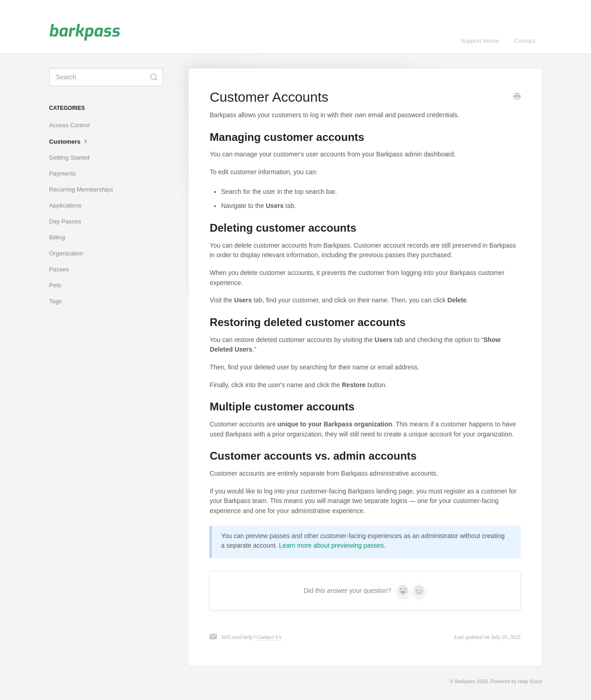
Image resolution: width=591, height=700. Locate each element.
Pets (55, 285)
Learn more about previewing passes (331, 545)
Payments (63, 174)
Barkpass (465, 681)
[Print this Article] (517, 98)
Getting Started (70, 158)
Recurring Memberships (81, 189)
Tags (56, 301)
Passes (59, 269)
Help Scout (530, 681)
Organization (66, 253)
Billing (57, 237)
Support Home (480, 41)
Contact (525, 41)
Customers (70, 141)
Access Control (70, 125)
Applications (65, 205)
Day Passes (65, 221)
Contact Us (269, 637)
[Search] (106, 77)
